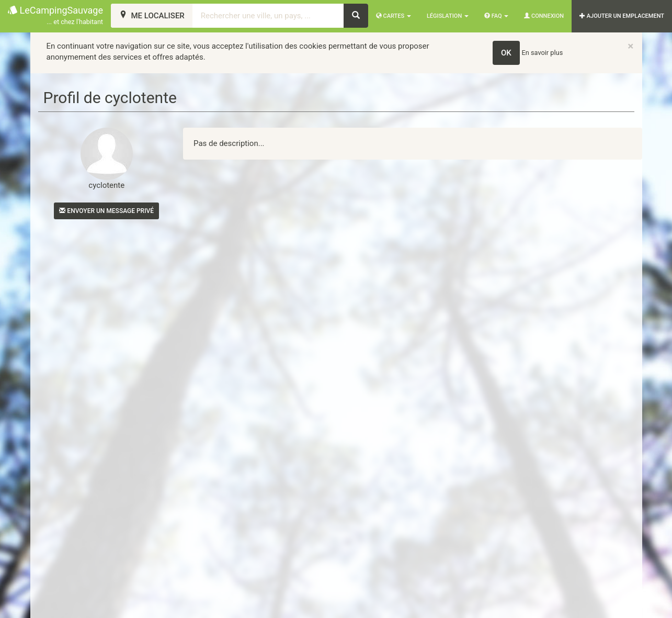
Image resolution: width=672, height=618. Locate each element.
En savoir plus (543, 53)
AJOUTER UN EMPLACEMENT (622, 16)
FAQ (496, 16)
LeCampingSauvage (55, 16)
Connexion (544, 16)
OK (506, 53)
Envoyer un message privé (106, 211)
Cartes (394, 16)
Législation (448, 16)
